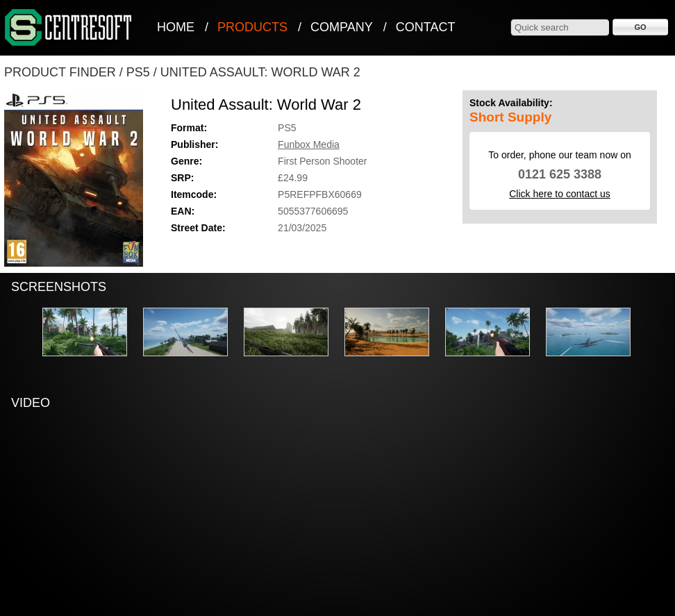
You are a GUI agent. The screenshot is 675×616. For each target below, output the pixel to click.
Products (252, 27)
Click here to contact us (560, 194)
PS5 (138, 72)
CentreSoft (69, 28)
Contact (426, 27)
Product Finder (60, 72)
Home (176, 27)
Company (342, 27)
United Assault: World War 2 (260, 72)
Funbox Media (309, 144)
